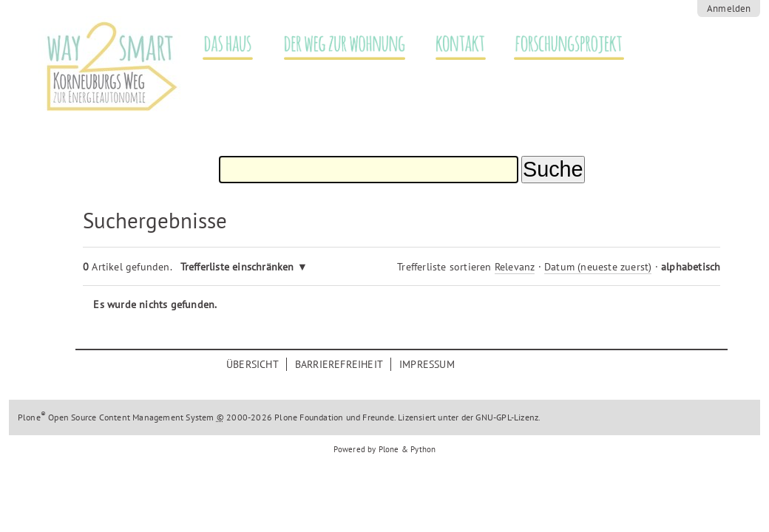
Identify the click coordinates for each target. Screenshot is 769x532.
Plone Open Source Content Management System (116, 417)
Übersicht (253, 364)
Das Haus (220, 44)
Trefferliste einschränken (237, 266)
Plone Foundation (309, 417)
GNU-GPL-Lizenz (507, 417)
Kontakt (453, 44)
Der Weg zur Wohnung (338, 44)
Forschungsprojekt (561, 44)
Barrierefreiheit (339, 364)
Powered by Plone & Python (385, 449)
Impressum (427, 364)
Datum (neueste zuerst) (598, 266)
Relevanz (515, 266)
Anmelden (729, 8)
